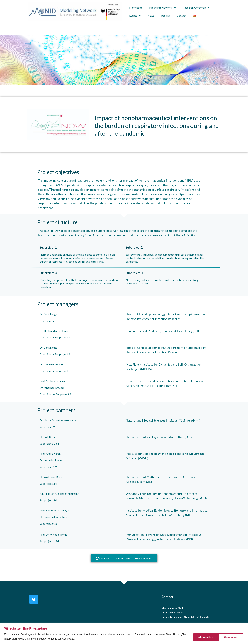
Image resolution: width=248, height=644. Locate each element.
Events (135, 16)
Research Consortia (196, 8)
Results (166, 15)
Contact (182, 15)
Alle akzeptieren (230, 637)
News (151, 15)
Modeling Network (163, 8)
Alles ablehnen (202, 637)
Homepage (136, 8)
